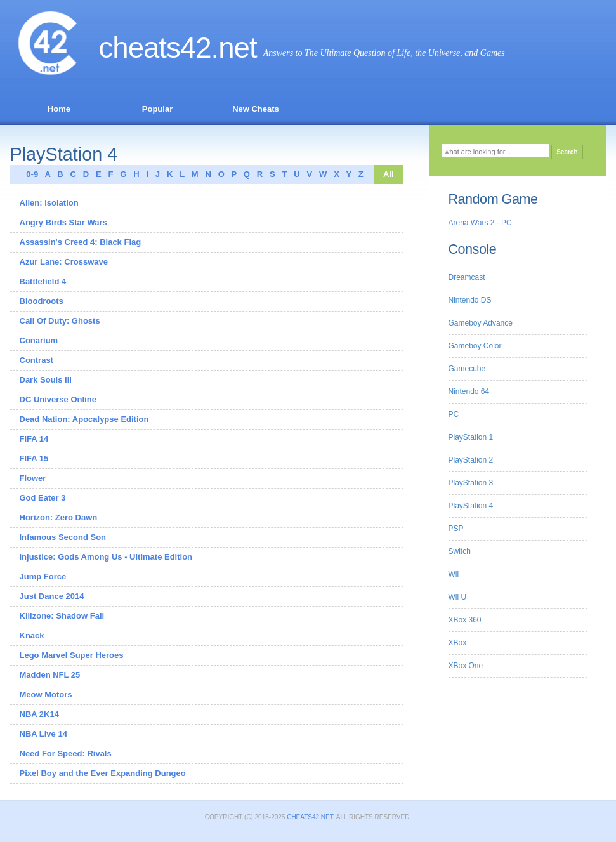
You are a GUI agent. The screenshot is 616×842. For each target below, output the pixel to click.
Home (59, 109)
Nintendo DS (470, 300)
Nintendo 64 (469, 391)
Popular (157, 109)
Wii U (458, 597)
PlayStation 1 (471, 437)
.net (234, 48)
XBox (458, 643)
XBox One (466, 666)
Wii (454, 574)
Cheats (155, 48)
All (389, 174)
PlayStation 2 (471, 460)
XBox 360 (465, 620)
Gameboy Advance (481, 323)
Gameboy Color (475, 346)
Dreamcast (467, 277)
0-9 (29, 174)
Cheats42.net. (310, 817)
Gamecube (467, 369)
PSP (456, 529)
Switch (460, 551)
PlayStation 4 (471, 506)
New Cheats (256, 109)
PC (454, 414)
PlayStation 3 (471, 483)
